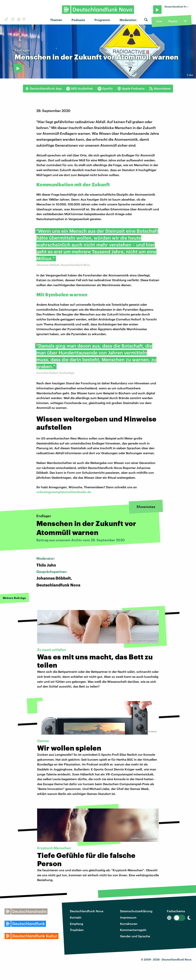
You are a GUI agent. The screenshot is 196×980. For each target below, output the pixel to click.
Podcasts (78, 20)
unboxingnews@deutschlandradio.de (64, 492)
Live (159, 21)
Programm (102, 20)
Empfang (76, 924)
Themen (56, 20)
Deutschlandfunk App (43, 88)
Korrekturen (129, 924)
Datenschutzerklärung (136, 911)
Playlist (173, 21)
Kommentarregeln (133, 930)
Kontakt (76, 917)
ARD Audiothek (80, 88)
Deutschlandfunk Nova (87, 911)
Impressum (128, 917)
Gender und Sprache (135, 936)
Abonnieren (160, 88)
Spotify (105, 88)
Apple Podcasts (131, 88)
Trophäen (77, 930)
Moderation (128, 20)
